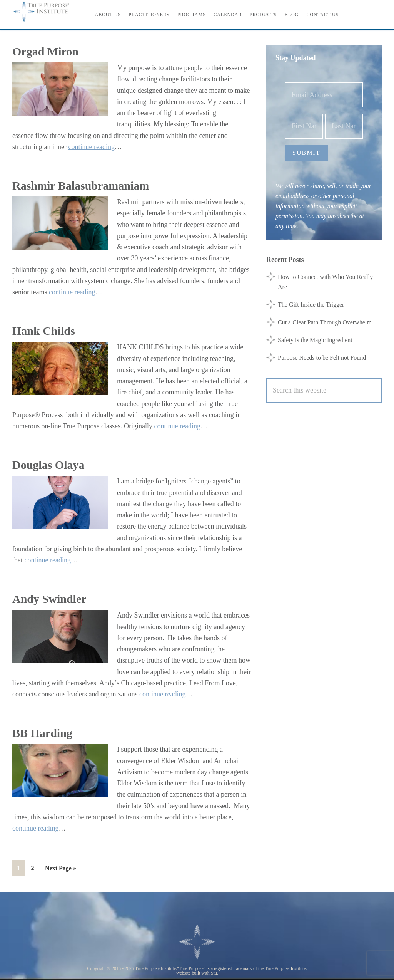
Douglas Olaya (48, 465)
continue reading (91, 147)
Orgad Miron (45, 51)
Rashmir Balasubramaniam (81, 185)
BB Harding (42, 733)
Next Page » (60, 870)
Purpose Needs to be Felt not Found (322, 358)
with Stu (209, 973)
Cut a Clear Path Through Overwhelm (325, 322)
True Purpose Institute (47, 12)
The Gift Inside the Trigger (311, 305)
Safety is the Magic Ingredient (315, 340)
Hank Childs (44, 331)
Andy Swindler (49, 599)
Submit (306, 153)
